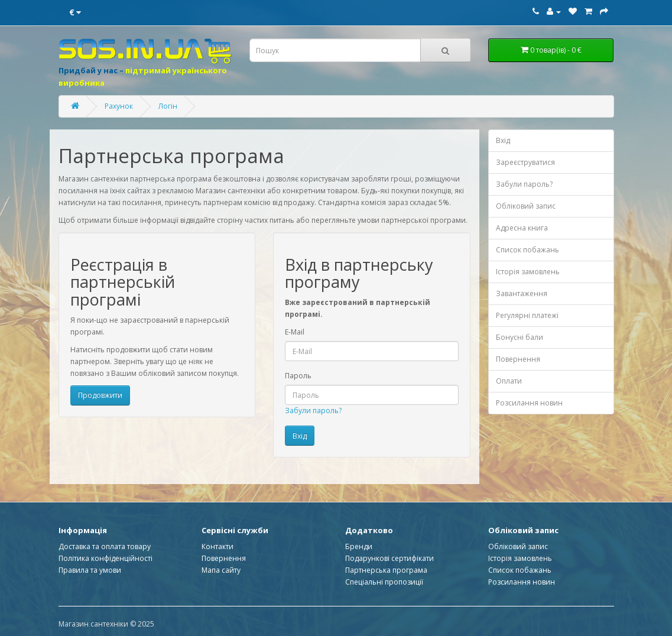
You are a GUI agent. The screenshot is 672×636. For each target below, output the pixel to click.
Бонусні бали (520, 337)
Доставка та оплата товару (105, 546)
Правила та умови (90, 570)
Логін (168, 106)
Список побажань (527, 250)
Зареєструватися (525, 162)
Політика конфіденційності (105, 558)
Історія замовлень (528, 272)
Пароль (298, 376)
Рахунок (119, 106)
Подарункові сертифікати (389, 558)
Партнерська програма (386, 570)
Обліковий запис (526, 206)
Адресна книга (522, 228)
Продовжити (100, 395)
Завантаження (522, 293)
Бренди (359, 546)
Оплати (509, 381)
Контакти (217, 546)
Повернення (518, 359)
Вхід (503, 140)
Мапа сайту (221, 570)
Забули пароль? (313, 411)
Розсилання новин (529, 403)
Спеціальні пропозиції (384, 582)
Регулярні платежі (527, 315)
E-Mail (295, 332)
